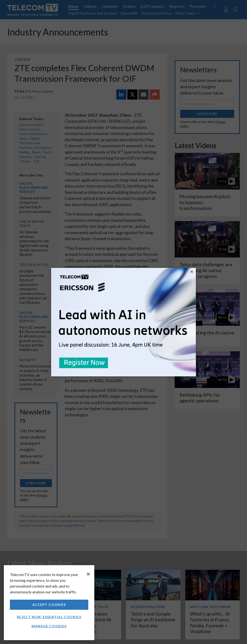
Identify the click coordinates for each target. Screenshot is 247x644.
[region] (49, 603)
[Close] (88, 574)
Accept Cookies (49, 605)
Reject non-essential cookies (49, 617)
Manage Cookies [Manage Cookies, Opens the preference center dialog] (49, 626)
